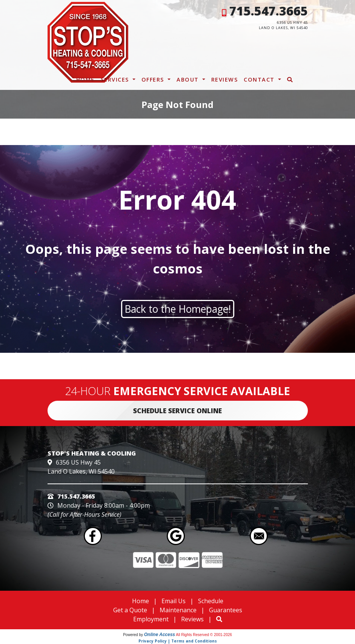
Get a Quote (130, 610)
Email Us (174, 601)
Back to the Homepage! (178, 309)
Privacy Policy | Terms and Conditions (178, 641)
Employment (151, 619)
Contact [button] (260, 80)
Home (85, 80)
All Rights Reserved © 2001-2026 (204, 635)
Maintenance (178, 610)
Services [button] (116, 80)
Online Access (160, 635)
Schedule (211, 601)
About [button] (189, 80)
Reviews (225, 80)
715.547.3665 (269, 11)
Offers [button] (154, 80)
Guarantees (226, 610)
